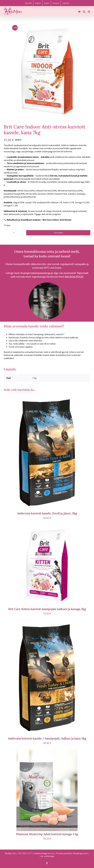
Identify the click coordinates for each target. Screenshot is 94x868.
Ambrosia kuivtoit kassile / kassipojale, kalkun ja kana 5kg (47, 738)
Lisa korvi (58, 233)
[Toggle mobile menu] (89, 12)
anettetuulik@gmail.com (44, 853)
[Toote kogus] (14, 233)
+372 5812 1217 (25, 853)
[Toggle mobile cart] (79, 12)
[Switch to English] (38, 3)
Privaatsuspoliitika (64, 853)
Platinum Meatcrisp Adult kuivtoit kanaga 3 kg (47, 834)
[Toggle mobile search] (84, 12)
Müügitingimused (80, 853)
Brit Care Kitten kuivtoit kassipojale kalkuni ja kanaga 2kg (47, 609)
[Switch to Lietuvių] (56, 3)
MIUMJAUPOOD (74, 277)
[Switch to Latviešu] (66, 3)
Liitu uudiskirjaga (47, 856)
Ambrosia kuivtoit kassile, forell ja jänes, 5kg (47, 513)
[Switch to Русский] (28, 3)
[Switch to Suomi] (47, 3)
